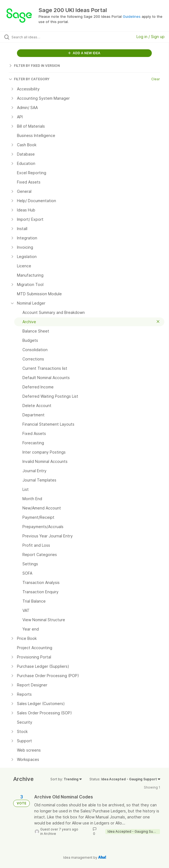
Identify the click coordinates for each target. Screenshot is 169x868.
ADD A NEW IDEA (84, 53)
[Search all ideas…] (43, 37)
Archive (50, 834)
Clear (156, 79)
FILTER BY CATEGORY (29, 79)
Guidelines (132, 16)
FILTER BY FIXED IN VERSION (34, 66)
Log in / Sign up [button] (151, 37)
